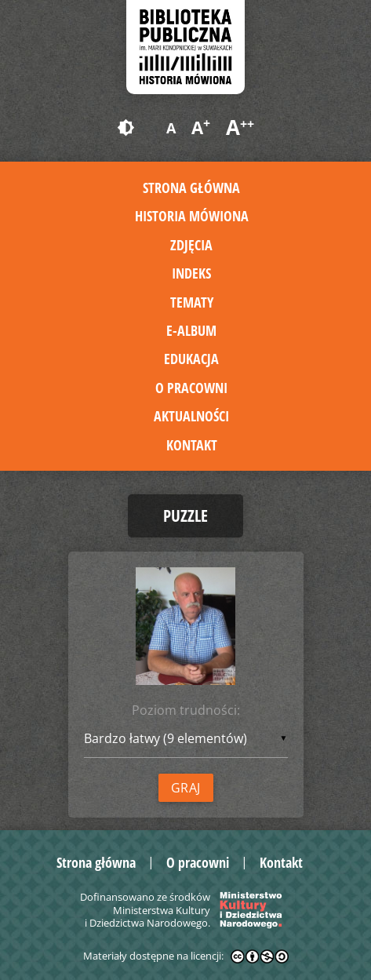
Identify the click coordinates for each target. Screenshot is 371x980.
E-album (191, 330)
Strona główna (191, 188)
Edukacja (191, 359)
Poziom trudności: (186, 710)
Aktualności (191, 416)
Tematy (192, 302)
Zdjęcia (191, 245)
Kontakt (192, 445)
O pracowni (191, 388)
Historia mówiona (192, 216)
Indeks (191, 273)
